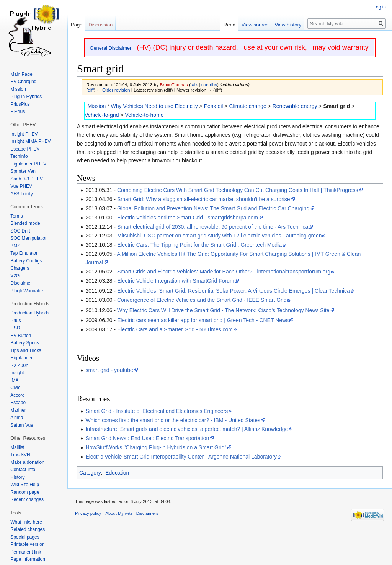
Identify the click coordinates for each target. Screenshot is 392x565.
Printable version (27, 544)
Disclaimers (147, 513)
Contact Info (23, 470)
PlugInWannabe (27, 291)
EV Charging (23, 82)
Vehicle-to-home (144, 115)
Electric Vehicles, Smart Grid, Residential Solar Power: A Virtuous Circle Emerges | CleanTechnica (234, 291)
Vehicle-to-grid (102, 115)
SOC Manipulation (29, 238)
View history (288, 25)
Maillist (17, 447)
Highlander (21, 358)
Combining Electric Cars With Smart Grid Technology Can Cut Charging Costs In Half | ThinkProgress (238, 190)
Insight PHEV (24, 134)
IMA (14, 380)
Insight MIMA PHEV (30, 141)
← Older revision (113, 90)
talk (194, 84)
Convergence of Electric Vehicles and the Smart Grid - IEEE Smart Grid (202, 300)
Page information (28, 559)
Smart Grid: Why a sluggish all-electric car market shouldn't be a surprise (204, 199)
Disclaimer (21, 283)
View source (255, 25)
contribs (209, 84)
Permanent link (26, 552)
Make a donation (27, 462)
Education (117, 473)
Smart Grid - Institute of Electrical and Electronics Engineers (157, 411)
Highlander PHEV (28, 164)
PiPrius (18, 111)
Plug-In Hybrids (26, 97)
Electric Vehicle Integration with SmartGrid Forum (176, 281)
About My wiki (119, 513)
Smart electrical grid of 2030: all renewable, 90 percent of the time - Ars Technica (213, 227)
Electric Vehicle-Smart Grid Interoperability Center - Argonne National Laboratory (181, 457)
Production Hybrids (30, 313)
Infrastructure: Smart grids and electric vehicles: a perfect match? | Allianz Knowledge (187, 429)
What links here (26, 522)
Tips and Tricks (26, 350)
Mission (97, 106)
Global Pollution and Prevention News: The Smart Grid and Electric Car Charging (213, 208)
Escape (18, 403)
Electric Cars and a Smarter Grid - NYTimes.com (175, 329)
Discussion (100, 25)
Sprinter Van (23, 171)
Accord (17, 395)
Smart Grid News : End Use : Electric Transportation (147, 438)
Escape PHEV (25, 149)
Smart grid (336, 106)
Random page (25, 492)
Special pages (25, 537)
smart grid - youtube (109, 370)
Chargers (20, 268)
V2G (15, 276)
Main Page (21, 74)
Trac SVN (20, 455)
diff (91, 90)
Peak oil (214, 106)
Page (77, 25)
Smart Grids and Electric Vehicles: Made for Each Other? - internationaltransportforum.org (224, 272)
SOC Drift (20, 231)
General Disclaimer (111, 48)
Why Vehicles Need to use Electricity (154, 106)
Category (90, 473)
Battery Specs (25, 343)
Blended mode (25, 223)
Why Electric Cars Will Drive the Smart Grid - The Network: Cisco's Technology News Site (223, 310)
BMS (15, 246)
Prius (16, 321)
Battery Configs (26, 261)
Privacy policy (88, 513)
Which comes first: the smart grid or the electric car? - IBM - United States (173, 420)
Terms (17, 216)
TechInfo (19, 156)
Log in (380, 7)
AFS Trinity (22, 194)
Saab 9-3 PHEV (27, 179)
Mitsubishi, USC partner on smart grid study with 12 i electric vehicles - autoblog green (220, 236)
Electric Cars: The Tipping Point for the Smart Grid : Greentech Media (199, 245)
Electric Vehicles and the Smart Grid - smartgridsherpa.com (188, 218)
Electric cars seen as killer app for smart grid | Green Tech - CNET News (203, 320)
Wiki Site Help (25, 485)
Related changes (28, 529)
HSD (15, 328)
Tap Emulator (24, 253)
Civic (15, 388)
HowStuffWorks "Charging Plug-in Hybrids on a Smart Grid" (156, 447)
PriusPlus (20, 104)
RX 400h (19, 365)
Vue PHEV (21, 186)
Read (229, 25)
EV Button (21, 336)
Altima (17, 418)
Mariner (18, 410)
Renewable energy (295, 106)
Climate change (247, 106)
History (17, 477)
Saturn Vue (22, 425)
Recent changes (27, 499)
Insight (17, 373)
